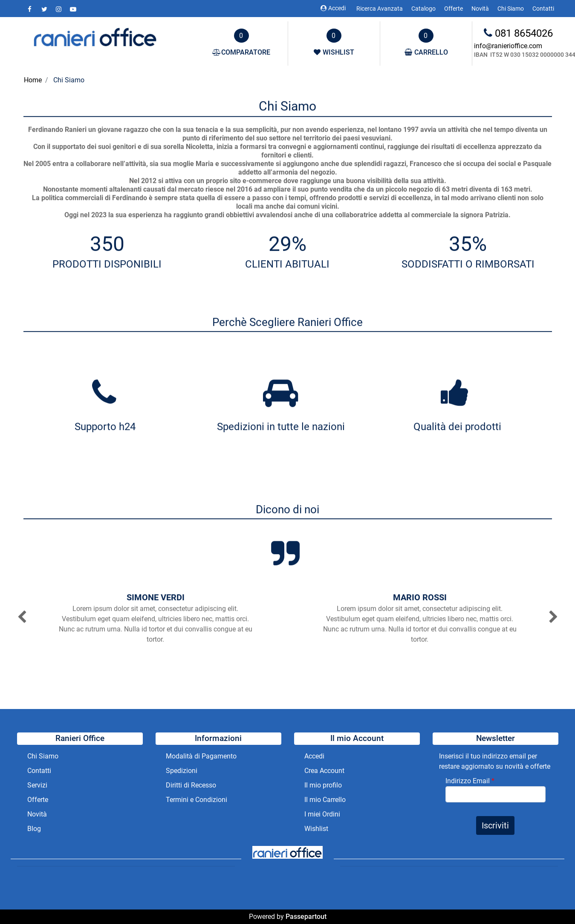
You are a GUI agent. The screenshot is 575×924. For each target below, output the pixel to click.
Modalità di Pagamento (201, 756)
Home (33, 80)
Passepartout (306, 917)
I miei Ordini (322, 814)
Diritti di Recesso (191, 785)
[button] (26, 616)
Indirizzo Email (470, 781)
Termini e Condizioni (196, 800)
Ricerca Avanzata (380, 9)
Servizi (38, 785)
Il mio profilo (323, 785)
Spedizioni (182, 771)
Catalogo (423, 9)
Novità (480, 9)
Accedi (333, 8)
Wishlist (316, 829)
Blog (34, 829)
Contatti (543, 9)
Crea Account (324, 771)
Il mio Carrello (325, 800)
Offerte (454, 9)
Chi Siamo (511, 9)
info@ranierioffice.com (508, 46)
